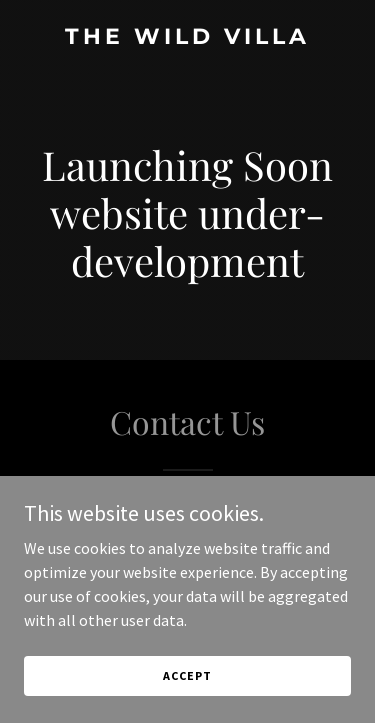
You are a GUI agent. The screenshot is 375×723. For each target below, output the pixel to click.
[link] (187, 38)
